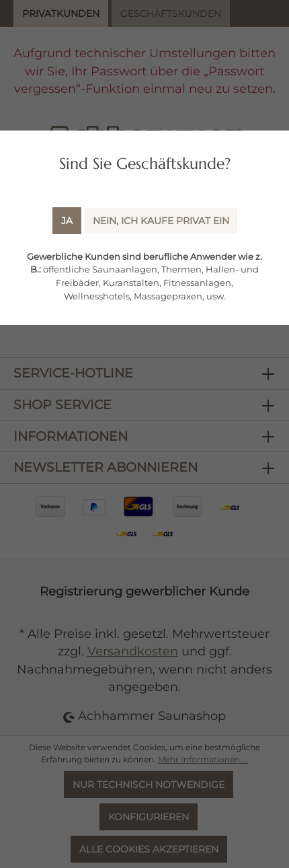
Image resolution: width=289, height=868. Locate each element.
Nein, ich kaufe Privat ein (161, 221)
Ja (67, 221)
